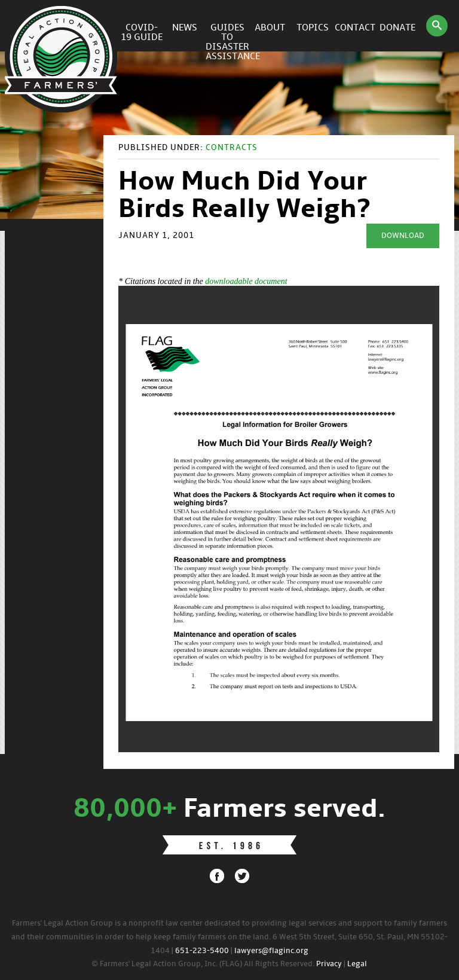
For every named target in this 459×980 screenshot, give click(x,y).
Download (403, 236)
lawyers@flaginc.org (271, 951)
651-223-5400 (202, 951)
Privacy (329, 964)
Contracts (232, 148)
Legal (357, 964)
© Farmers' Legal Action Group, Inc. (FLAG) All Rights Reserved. (203, 964)
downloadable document (246, 281)
